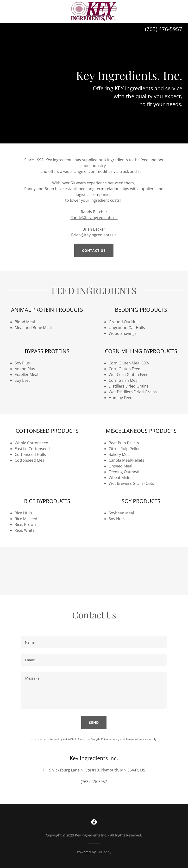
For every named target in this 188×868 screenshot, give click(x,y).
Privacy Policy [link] (110, 739)
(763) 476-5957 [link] (164, 29)
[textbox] (94, 642)
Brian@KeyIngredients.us (94, 235)
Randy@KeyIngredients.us (94, 218)
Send (94, 722)
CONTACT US (94, 250)
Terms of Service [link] (137, 739)
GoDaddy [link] (104, 852)
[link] (94, 12)
